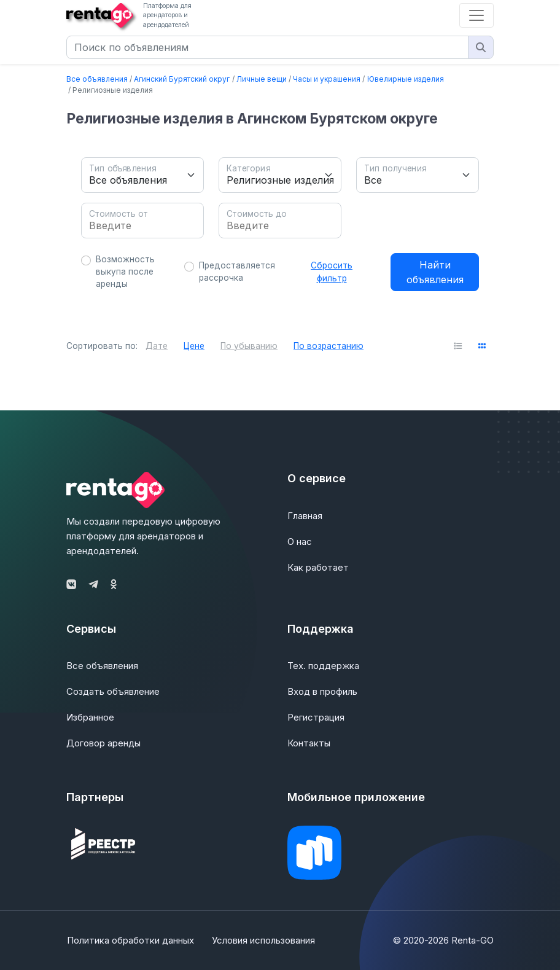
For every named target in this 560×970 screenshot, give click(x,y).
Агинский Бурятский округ (182, 79)
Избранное (90, 717)
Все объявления (97, 79)
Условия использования (263, 940)
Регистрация (316, 717)
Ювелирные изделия (406, 79)
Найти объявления (435, 272)
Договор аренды (103, 743)
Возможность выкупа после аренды (125, 272)
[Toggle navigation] (476, 15)
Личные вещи (262, 79)
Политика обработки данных (130, 940)
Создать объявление (113, 691)
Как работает (318, 567)
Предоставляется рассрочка (237, 272)
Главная (305, 516)
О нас (300, 542)
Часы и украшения (327, 79)
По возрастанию (329, 346)
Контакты (309, 743)
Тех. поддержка (323, 666)
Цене (194, 346)
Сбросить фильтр (332, 272)
